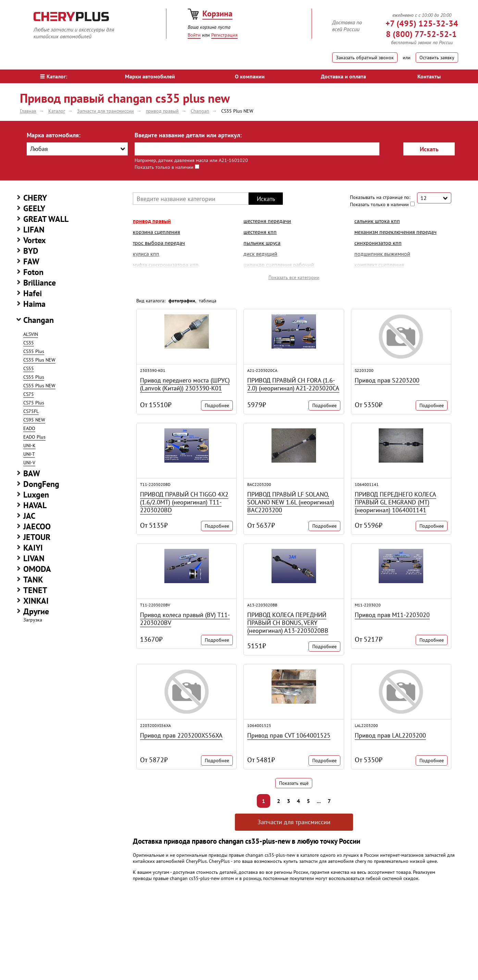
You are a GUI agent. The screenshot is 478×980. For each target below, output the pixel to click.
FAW (31, 261)
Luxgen (36, 495)
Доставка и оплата (343, 76)
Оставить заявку (437, 58)
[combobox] (77, 149)
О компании (250, 76)
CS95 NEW (34, 420)
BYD (31, 251)
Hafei (33, 293)
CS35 (29, 343)
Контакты (429, 76)
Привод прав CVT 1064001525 (289, 735)
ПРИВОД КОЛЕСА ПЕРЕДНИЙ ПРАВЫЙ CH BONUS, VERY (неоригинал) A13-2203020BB (288, 623)
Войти (194, 35)
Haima (34, 304)
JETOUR (37, 537)
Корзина (217, 14)
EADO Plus (34, 437)
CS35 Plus (34, 351)
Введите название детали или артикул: (188, 135)
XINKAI (36, 601)
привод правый (152, 221)
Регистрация (224, 35)
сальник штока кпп (377, 221)
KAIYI (33, 548)
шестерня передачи (267, 221)
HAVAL (35, 505)
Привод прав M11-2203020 (392, 615)
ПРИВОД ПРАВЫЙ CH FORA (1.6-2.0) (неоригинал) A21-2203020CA (293, 384)
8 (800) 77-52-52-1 (421, 34)
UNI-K (29, 445)
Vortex (35, 240)
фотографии (182, 301)
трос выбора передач (159, 243)
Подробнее (217, 405)
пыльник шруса (262, 243)
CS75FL (31, 411)
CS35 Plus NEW (39, 360)
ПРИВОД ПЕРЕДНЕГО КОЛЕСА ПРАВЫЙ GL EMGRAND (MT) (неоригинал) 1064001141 (395, 502)
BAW (32, 473)
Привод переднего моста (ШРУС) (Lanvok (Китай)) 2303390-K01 (185, 384)
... (319, 801)
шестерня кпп (260, 232)
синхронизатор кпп (378, 243)
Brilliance (40, 283)
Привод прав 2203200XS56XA (181, 735)
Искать (429, 149)
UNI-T (29, 454)
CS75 (29, 394)
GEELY (34, 208)
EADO (29, 428)
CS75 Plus (34, 403)
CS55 (29, 368)
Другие (36, 611)
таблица (208, 301)
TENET (35, 590)
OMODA (37, 569)
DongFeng (41, 484)
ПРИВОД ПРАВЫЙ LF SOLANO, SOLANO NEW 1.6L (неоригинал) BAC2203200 (291, 502)
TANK (33, 580)
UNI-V (29, 463)
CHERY (35, 198)
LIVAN (34, 558)
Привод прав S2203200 (387, 380)
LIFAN (34, 230)
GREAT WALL (46, 219)
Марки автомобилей (150, 76)
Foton (33, 272)
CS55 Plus (34, 377)
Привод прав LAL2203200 (390, 735)
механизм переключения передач (395, 232)
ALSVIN (31, 334)
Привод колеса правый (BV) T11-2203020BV (185, 619)
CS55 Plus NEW (39, 386)
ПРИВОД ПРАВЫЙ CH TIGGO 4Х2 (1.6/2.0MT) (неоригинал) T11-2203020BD (184, 502)
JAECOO (37, 526)
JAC (29, 516)
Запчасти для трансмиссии (294, 822)
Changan (39, 320)
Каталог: (54, 76)
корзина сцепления (156, 232)
